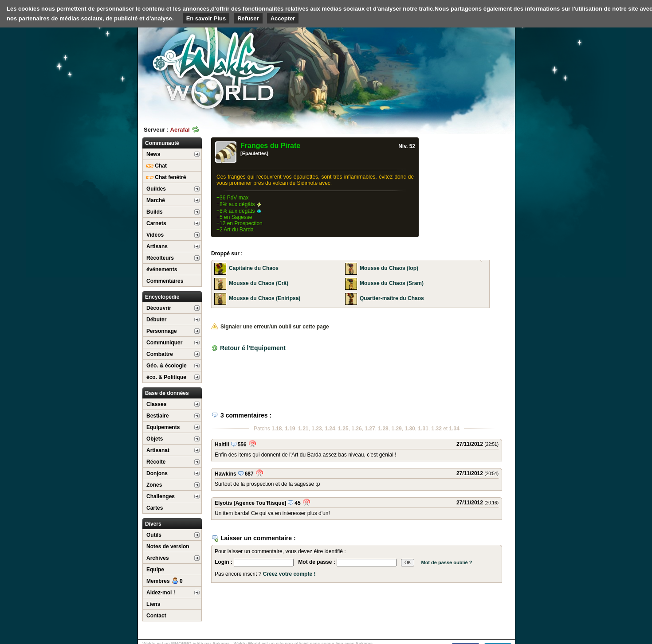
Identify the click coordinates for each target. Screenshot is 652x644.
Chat (157, 166)
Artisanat (158, 450)
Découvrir (159, 308)
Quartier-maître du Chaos (392, 298)
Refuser (248, 18)
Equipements (163, 427)
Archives (158, 558)
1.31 (423, 429)
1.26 (356, 429)
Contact (156, 616)
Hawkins (226, 474)
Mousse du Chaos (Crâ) (259, 283)
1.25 (343, 429)
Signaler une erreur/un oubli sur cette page (270, 327)
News (153, 154)
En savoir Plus (206, 18)
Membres (165, 581)
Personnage (162, 331)
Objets (155, 439)
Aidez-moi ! (161, 593)
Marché (156, 200)
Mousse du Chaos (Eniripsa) (265, 298)
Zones (154, 485)
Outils (154, 535)
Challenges (161, 496)
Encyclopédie (162, 297)
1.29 (396, 429)
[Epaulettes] (254, 153)
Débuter (156, 320)
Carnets (156, 223)
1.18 (277, 429)
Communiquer (164, 343)
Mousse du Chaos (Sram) (392, 283)
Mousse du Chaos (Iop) (389, 268)
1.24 (330, 429)
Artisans (157, 246)
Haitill (222, 445)
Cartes (155, 508)
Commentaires (165, 281)
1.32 (437, 429)
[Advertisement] (448, 69)
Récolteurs (160, 258)
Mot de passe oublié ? (446, 562)
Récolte (156, 462)
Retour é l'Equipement (253, 348)
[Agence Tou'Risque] (260, 503)
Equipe (155, 570)
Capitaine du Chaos (254, 268)
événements (162, 269)
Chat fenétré (166, 177)
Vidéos (155, 235)
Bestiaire (158, 416)
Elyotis (223, 503)
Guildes (156, 189)
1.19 (290, 429)
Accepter (283, 18)
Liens (153, 604)
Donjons (157, 473)
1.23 (316, 429)
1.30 (410, 429)
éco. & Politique (166, 377)
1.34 (454, 429)
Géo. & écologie (167, 366)
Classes (156, 404)
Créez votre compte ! (289, 574)
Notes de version (168, 546)
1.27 (370, 429)
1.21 (303, 429)
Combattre (160, 354)
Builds (155, 212)
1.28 (383, 429)
